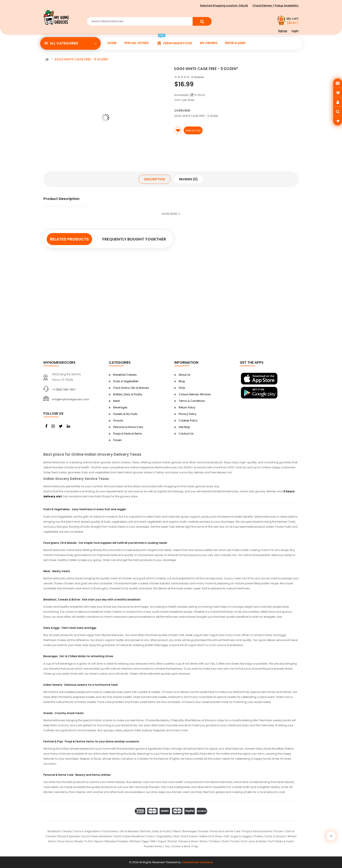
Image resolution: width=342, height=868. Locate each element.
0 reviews (198, 77)
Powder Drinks (153, 846)
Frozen (117, 440)
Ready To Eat (84, 841)
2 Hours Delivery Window (195, 394)
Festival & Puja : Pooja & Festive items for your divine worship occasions (91, 741)
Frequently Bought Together (134, 239)
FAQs (182, 388)
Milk (153, 841)
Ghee (203, 841)
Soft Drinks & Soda (281, 841)
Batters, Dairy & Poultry (128, 394)
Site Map (184, 427)
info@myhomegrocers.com (71, 399)
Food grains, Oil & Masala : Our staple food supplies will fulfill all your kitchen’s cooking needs (105, 543)
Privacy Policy (188, 414)
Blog (182, 381)
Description (155, 179)
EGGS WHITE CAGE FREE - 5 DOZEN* (82, 59)
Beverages (120, 407)
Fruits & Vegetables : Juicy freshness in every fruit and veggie (85, 509)
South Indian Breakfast (97, 836)
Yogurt (162, 841)
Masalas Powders (117, 841)
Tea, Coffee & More (177, 846)
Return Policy (187, 407)
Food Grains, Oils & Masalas (120, 831)
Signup (283, 31)
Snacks (118, 420)
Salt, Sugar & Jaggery (238, 836)
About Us (185, 375)
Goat (225, 841)
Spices (99, 841)
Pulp (195, 846)
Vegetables (164, 836)
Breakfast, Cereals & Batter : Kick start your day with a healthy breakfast (92, 599)
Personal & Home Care (128, 427)
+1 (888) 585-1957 (64, 390)
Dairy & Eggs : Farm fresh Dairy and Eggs (70, 628)
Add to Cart (193, 130)
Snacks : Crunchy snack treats (64, 713)
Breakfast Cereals (125, 375)
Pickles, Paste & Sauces (270, 836)
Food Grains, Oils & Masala (131, 388)
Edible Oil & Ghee (211, 836)
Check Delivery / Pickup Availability (275, 6)
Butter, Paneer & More (183, 841)
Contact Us (186, 434)
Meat (116, 401)
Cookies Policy (188, 420)
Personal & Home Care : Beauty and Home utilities (77, 775)
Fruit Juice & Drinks (254, 841)
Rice (177, 836)
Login (295, 31)
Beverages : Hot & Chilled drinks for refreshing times (78, 656)
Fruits (150, 836)
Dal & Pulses (189, 836)
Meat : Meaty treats (57, 571)
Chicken (214, 841)
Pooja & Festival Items (128, 434)
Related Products (69, 239)
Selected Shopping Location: (224, 6)
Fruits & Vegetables (126, 381)
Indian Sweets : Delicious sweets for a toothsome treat (81, 685)
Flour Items (66, 841)
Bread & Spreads (69, 836)
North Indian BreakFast (130, 836)
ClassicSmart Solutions (197, 862)
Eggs (146, 841)
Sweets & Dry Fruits (125, 414)
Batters (135, 841)
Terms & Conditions (192, 401)
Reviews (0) (188, 179)
